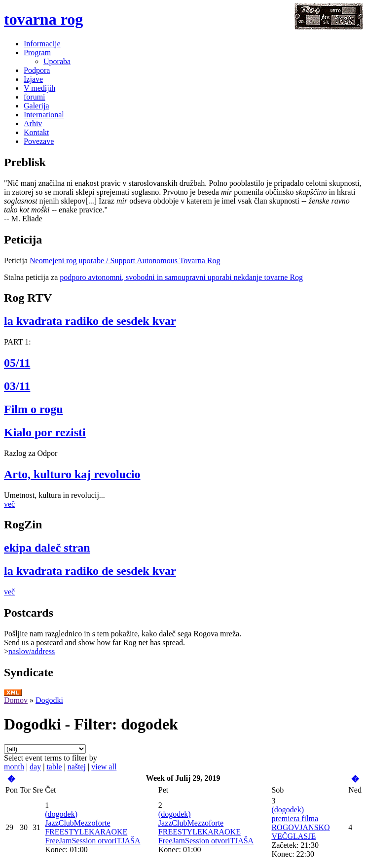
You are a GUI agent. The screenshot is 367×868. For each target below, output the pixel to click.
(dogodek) (61, 814)
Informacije (42, 44)
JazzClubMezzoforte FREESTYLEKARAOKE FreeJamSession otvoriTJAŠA (92, 832)
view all (104, 767)
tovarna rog (43, 19)
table (54, 767)
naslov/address (32, 651)
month (14, 767)
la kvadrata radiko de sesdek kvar (90, 321)
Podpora (37, 70)
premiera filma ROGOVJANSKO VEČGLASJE (300, 827)
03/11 (17, 386)
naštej (77, 767)
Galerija (37, 106)
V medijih (39, 88)
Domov (16, 700)
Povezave (39, 141)
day (35, 767)
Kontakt (37, 132)
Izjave (33, 79)
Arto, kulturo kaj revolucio (72, 474)
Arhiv (33, 123)
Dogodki (49, 700)
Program (37, 52)
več (9, 504)
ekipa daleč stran (47, 548)
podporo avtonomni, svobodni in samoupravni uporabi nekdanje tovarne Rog (181, 277)
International (44, 115)
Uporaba (57, 61)
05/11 (17, 363)
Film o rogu (34, 409)
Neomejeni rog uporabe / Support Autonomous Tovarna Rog (125, 260)
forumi (35, 97)
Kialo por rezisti (45, 432)
